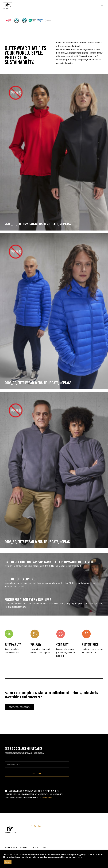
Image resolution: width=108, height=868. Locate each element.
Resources (24, 848)
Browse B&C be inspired (20, 707)
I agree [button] (8, 862)
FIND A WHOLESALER (39, 848)
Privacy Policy (47, 798)
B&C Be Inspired (11, 848)
